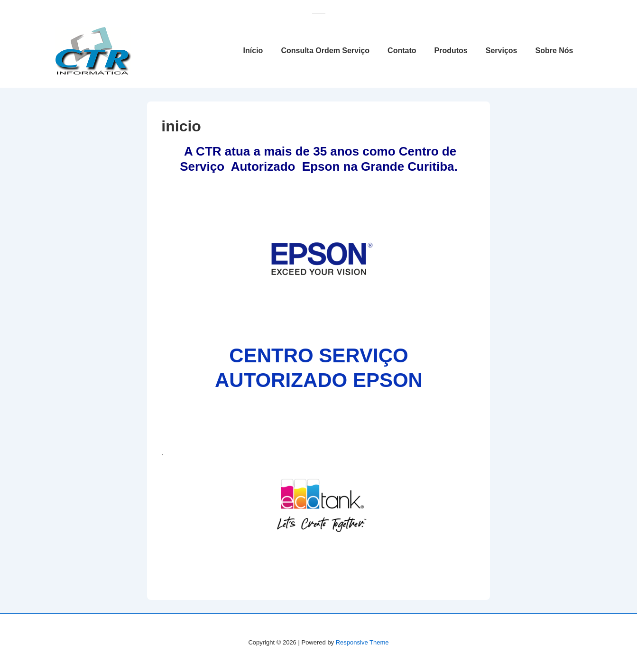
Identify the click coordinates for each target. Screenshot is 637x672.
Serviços (502, 51)
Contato (402, 51)
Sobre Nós (554, 51)
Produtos (451, 51)
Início (253, 51)
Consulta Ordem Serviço (325, 51)
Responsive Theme (362, 642)
